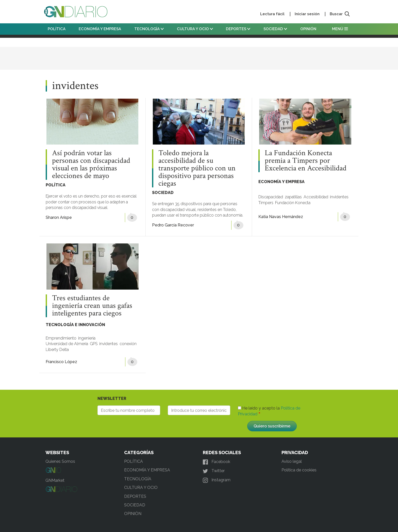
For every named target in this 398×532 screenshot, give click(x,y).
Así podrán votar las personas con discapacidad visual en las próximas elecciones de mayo (91, 165)
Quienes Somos (60, 461)
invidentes (339, 197)
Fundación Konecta (293, 203)
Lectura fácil (272, 14)
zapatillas (293, 197)
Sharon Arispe (59, 217)
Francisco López (61, 362)
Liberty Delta (57, 350)
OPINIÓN (308, 29)
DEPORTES (238, 29)
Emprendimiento (61, 338)
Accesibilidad (316, 197)
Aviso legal (292, 461)
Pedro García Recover (173, 225)
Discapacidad (271, 197)
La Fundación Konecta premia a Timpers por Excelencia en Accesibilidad (306, 161)
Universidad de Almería (67, 344)
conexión (128, 344)
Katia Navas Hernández (281, 217)
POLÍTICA (57, 29)
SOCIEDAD (275, 29)
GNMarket (55, 480)
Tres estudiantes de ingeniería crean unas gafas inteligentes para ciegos (92, 306)
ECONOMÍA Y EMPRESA (100, 29)
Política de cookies (299, 470)
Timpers (266, 203)
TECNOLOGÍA (149, 29)
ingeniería (87, 338)
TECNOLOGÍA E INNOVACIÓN (75, 325)
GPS (94, 344)
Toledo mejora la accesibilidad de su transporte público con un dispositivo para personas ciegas (197, 168)
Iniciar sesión (307, 14)
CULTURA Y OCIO (195, 29)
